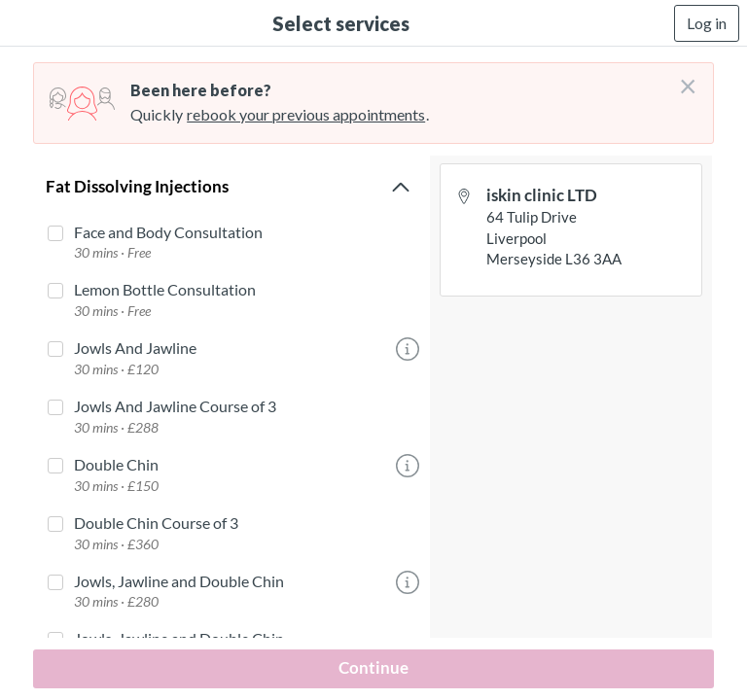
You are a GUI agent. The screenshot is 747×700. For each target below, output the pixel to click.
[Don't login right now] (682, 79)
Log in (707, 23)
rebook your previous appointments (306, 114)
